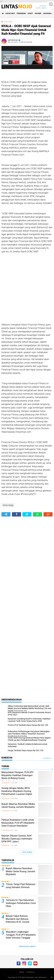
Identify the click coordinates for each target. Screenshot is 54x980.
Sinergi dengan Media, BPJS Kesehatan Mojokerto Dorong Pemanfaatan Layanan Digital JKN (17, 793)
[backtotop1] (52, 977)
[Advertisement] (27, 292)
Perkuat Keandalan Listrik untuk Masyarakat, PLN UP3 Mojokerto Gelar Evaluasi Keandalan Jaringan (18, 824)
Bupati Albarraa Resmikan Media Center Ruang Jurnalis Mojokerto (18, 805)
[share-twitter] (27, 514)
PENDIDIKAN (21, 13)
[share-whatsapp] (38, 514)
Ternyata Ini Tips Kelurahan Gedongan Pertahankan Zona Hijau (21, 903)
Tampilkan (47, 758)
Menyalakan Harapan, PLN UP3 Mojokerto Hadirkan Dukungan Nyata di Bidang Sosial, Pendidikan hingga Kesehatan (17, 777)
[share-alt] (6, 514)
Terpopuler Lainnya (27, 946)
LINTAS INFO (10, 13)
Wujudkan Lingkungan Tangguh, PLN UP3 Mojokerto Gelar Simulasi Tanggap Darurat (21, 936)
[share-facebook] (16, 514)
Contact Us (30, 972)
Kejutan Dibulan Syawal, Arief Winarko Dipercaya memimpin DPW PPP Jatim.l (17, 839)
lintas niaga (8, 22)
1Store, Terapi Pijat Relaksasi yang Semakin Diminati (21, 886)
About (22, 972)
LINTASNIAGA (48, 13)
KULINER (38, 13)
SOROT (30, 13)
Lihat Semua (27, 852)
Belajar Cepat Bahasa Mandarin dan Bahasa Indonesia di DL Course (17, 919)
